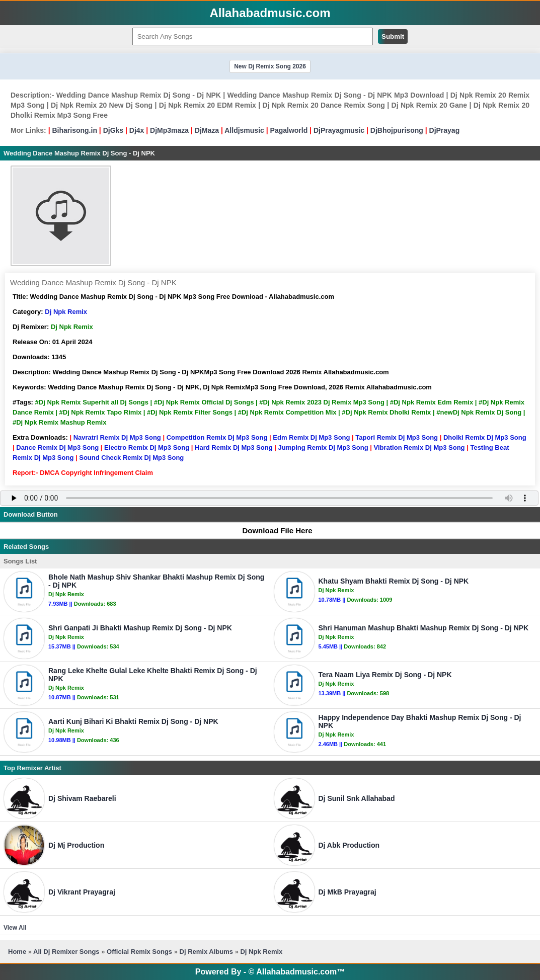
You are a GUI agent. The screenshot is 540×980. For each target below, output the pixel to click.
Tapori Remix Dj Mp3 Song (397, 437)
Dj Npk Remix (66, 312)
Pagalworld (289, 130)
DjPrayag (445, 130)
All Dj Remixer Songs (66, 952)
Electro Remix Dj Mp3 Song (147, 447)
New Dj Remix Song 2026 (270, 66)
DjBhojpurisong (397, 130)
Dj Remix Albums (206, 952)
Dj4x (137, 130)
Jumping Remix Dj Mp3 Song (323, 447)
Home (17, 952)
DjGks (113, 130)
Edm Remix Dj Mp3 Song (311, 437)
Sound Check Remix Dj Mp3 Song (131, 458)
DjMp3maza (169, 130)
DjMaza (207, 130)
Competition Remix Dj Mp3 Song (217, 437)
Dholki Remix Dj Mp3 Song (485, 437)
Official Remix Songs (139, 952)
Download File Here (272, 530)
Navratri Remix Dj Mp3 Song (117, 437)
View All (15, 928)
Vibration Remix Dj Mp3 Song (419, 447)
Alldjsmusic (244, 130)
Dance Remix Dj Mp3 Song (57, 447)
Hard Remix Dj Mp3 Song (234, 447)
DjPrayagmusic (339, 130)
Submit (393, 36)
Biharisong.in (74, 130)
